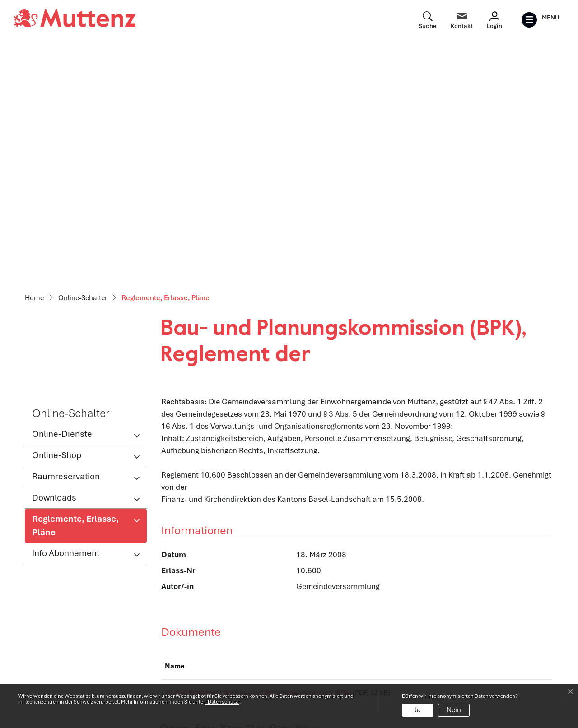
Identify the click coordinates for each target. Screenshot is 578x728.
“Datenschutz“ (222, 702)
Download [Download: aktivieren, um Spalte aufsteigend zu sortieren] (511, 430)
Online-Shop (57, 219)
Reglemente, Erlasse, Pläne (75, 292)
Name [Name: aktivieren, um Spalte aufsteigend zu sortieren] (175, 430)
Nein (454, 710)
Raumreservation (66, 240)
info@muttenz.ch (55, 666)
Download (522, 458)
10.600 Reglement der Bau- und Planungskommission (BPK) (258, 457)
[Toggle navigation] (540, 20)
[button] (174, 495)
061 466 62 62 (77, 654)
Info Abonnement (66, 317)
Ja (418, 710)
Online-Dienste (62, 198)
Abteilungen (181, 637)
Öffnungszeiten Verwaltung (208, 617)
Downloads (54, 262)
